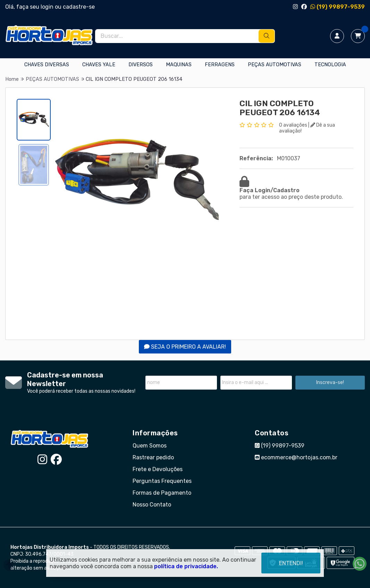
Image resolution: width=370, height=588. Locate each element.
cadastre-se (79, 7)
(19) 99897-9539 (338, 7)
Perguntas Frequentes (162, 481)
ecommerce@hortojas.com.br (296, 457)
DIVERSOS (141, 65)
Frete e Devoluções (158, 469)
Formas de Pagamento (162, 493)
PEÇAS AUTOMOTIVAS (275, 65)
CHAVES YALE (99, 65)
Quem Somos (150, 446)
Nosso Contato (152, 505)
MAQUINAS (179, 65)
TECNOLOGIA (330, 65)
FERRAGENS (220, 65)
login (48, 7)
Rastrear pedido (153, 457)
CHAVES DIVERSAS (47, 65)
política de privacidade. (186, 566)
